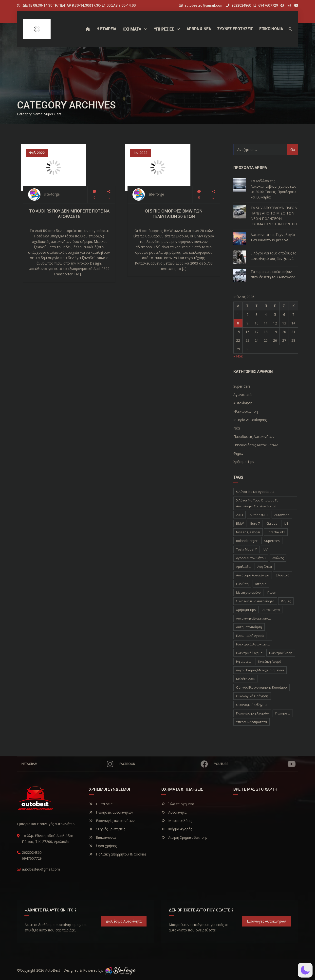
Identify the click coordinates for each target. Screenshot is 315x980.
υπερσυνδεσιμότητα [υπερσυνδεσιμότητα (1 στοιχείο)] (251, 722)
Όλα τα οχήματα (178, 804)
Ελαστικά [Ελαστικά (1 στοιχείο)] (283, 575)
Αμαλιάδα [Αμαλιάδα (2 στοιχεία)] (243, 567)
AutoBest (53, 970)
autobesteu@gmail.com (204, 5)
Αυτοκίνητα (174, 812)
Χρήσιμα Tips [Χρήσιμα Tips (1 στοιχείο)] (246, 610)
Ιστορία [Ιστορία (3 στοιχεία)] (261, 584)
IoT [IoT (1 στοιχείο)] (286, 523)
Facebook (164, 764)
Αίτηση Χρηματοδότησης (184, 837)
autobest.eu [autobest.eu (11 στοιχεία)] (259, 515)
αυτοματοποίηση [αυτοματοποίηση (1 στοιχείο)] (249, 627)
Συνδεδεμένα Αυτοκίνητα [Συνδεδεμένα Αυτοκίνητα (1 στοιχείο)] (255, 601)
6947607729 (266, 5)
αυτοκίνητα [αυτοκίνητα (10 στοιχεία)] (271, 610)
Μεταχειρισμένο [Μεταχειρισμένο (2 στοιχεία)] (248, 592)
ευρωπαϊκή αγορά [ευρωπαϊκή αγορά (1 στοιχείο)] (250, 636)
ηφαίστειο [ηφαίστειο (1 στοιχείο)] (244, 661)
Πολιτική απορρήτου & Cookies (118, 854)
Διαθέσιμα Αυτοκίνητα (124, 921)
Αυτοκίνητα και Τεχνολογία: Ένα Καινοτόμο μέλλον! (273, 237)
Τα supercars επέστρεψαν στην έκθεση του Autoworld (273, 274)
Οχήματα (132, 29)
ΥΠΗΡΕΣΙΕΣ (164, 29)
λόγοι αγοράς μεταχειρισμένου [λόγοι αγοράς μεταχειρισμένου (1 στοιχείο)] (260, 670)
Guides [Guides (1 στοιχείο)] (272, 523)
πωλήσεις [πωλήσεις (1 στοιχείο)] (283, 713)
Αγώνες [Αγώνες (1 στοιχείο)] (278, 558)
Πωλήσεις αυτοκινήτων (111, 812)
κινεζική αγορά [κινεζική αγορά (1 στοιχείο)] (270, 661)
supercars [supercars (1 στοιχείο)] (272, 541)
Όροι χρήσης (103, 846)
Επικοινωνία (102, 837)
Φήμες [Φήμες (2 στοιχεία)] (286, 601)
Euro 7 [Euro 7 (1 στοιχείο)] (255, 523)
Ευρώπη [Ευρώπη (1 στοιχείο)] (242, 584)
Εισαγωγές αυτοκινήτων (112, 821)
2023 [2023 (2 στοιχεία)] (240, 515)
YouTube (255, 764)
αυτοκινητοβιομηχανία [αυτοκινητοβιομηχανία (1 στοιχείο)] (253, 618)
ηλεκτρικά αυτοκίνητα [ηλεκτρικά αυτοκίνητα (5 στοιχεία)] (253, 644)
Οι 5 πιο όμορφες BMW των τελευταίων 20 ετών (174, 214)
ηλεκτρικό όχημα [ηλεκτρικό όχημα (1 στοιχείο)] (249, 653)
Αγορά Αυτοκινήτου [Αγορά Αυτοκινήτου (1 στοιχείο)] (251, 558)
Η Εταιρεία (101, 804)
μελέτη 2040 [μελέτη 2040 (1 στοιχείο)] (246, 679)
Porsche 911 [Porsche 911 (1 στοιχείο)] (276, 532)
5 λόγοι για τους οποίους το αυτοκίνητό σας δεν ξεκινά (274, 256)
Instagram (67, 764)
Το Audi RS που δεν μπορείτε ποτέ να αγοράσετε (69, 214)
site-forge (52, 194)
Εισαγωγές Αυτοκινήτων (266, 921)
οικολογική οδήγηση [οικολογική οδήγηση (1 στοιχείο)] (252, 696)
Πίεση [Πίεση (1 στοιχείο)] (272, 592)
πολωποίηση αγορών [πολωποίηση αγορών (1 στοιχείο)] (252, 713)
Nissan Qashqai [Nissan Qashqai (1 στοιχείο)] (248, 532)
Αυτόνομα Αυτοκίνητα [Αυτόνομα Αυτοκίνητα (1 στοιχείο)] (253, 575)
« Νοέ (238, 356)
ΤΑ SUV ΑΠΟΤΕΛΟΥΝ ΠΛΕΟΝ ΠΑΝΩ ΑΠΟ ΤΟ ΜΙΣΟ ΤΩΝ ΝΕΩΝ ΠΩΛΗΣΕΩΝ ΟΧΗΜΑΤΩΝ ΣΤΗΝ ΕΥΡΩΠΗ (274, 216)
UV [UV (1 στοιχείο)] (266, 549)
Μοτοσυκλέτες (177, 821)
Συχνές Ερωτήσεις (107, 829)
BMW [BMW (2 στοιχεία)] (240, 523)
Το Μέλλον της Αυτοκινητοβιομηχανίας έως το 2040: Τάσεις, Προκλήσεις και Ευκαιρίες (273, 189)
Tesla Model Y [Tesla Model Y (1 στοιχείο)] (246, 549)
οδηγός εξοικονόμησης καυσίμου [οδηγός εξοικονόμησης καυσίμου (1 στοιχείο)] (261, 687)
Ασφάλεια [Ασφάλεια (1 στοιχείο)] (265, 567)
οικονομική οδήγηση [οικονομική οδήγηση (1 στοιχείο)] (252, 705)
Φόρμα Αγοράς (177, 829)
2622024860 (239, 5)
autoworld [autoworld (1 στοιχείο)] (282, 515)
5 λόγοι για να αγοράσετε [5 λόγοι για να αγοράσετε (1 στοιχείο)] (255, 492)
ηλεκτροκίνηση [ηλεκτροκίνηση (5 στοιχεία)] (281, 653)
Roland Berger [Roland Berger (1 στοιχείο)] (247, 541)
